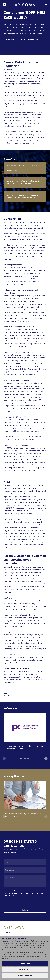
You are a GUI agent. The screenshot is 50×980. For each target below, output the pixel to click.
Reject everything (25, 975)
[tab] (20, 759)
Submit (25, 910)
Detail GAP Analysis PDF (30, 40)
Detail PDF (10, 40)
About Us (7, 933)
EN (46, 5)
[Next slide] (46, 758)
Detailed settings (25, 969)
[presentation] (16, 902)
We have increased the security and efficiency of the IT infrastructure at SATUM (23, 815)
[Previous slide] (4, 758)
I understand (25, 963)
